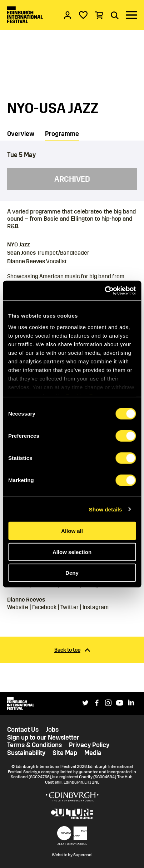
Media (93, 753)
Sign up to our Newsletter (43, 738)
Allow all (72, 531)
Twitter (69, 607)
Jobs (52, 730)
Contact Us (23, 730)
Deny (72, 573)
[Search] (115, 15)
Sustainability (26, 753)
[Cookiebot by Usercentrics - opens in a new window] (105, 290)
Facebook (44, 607)
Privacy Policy (89, 745)
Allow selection (72, 552)
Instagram (96, 607)
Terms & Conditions (34, 745)
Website (18, 607)
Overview (21, 134)
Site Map (65, 753)
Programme (62, 134)
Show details (106, 509)
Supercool (83, 855)
